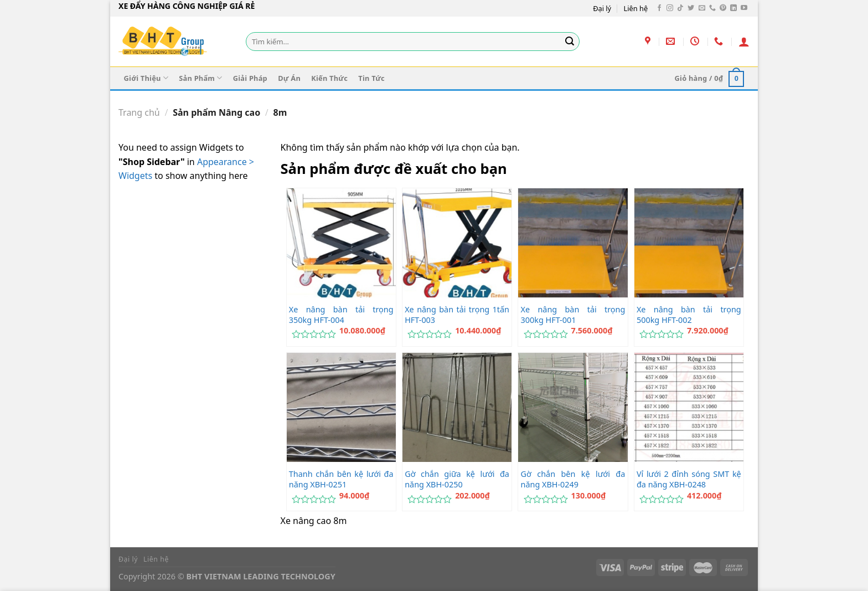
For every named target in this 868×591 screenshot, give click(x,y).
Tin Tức (371, 78)
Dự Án (289, 78)
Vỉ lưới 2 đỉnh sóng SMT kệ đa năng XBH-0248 (689, 479)
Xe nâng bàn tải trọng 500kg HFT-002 (689, 315)
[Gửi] (570, 42)
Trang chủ (139, 112)
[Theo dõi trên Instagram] (670, 8)
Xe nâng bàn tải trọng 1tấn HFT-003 (457, 315)
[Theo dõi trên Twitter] (691, 8)
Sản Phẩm (200, 78)
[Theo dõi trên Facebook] (659, 8)
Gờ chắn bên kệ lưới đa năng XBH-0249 (573, 479)
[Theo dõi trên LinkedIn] (733, 8)
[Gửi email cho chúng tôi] (702, 8)
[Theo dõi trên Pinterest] (723, 8)
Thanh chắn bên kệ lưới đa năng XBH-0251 (341, 479)
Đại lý (602, 8)
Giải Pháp (250, 78)
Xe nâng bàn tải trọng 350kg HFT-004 (341, 315)
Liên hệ (636, 8)
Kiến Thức (329, 78)
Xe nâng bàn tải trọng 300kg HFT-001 (573, 315)
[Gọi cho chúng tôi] (712, 8)
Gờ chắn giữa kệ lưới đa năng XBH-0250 (457, 479)
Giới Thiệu (146, 78)
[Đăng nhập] (744, 42)
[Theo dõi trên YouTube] (744, 8)
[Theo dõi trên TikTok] (680, 8)
